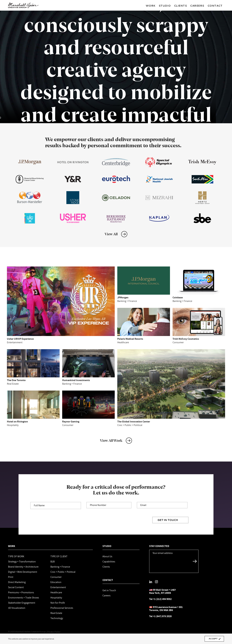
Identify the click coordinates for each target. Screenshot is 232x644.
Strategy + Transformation (22, 561)
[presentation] (128, 515)
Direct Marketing (17, 582)
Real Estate (56, 613)
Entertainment (58, 587)
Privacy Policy (54, 632)
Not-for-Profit (58, 603)
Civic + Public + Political (63, 572)
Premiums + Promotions (21, 592)
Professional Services (62, 608)
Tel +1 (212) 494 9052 (160, 599)
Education (56, 582)
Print (11, 577)
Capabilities (109, 561)
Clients (181, 6)
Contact (215, 6)
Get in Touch (109, 590)
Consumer (56, 577)
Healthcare (56, 592)
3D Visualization (17, 608)
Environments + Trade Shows (24, 597)
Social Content (16, 587)
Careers (197, 6)
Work (151, 6)
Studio (165, 6)
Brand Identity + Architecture (23, 567)
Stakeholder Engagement (22, 603)
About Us (107, 556)
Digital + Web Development (23, 572)
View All (111, 234)
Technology (57, 618)
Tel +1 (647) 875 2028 (160, 616)
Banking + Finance (60, 567)
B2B (53, 561)
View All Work (111, 441)
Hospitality (56, 597)
